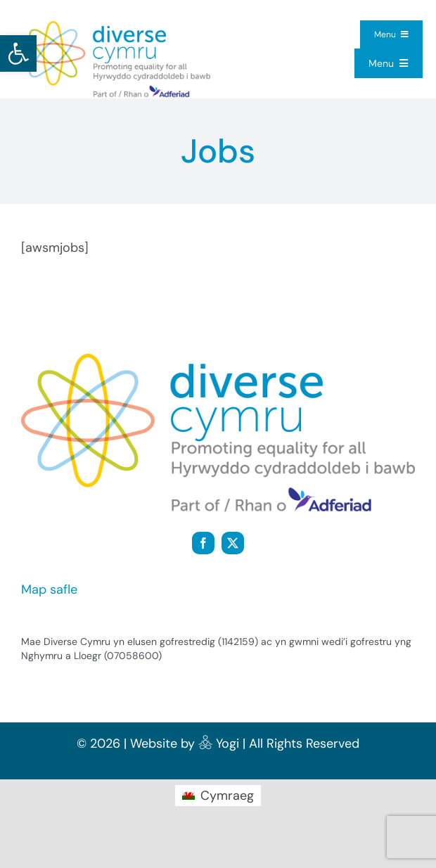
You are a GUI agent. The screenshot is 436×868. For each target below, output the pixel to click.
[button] (18, 53)
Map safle (49, 589)
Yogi (227, 743)
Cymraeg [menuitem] (227, 796)
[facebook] (203, 543)
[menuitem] (218, 796)
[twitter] (233, 543)
